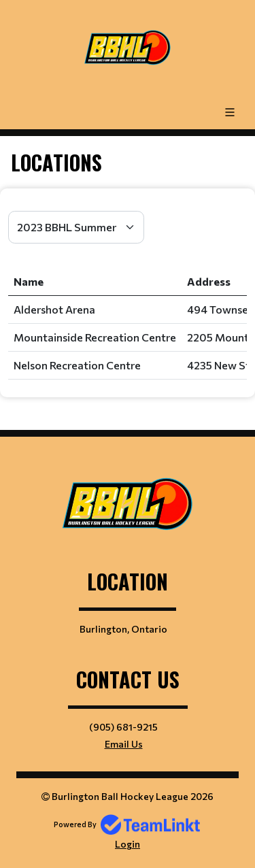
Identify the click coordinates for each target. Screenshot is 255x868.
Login (128, 844)
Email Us (124, 744)
